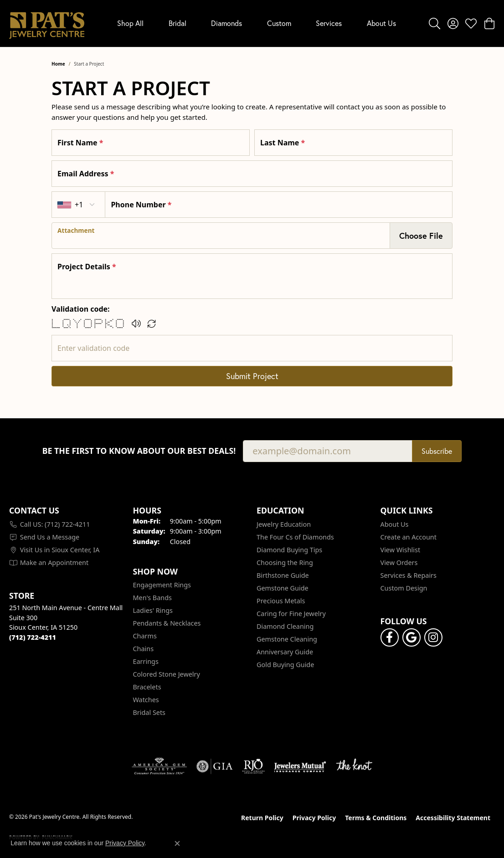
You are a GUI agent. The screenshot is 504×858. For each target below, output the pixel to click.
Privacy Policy (314, 818)
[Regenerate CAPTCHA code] (152, 324)
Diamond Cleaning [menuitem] (285, 626)
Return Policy (262, 818)
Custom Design (404, 588)
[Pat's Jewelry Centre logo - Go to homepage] (47, 23)
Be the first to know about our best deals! (139, 451)
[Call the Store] (33, 637)
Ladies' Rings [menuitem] (153, 610)
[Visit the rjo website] (253, 766)
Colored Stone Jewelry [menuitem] (167, 674)
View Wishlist (401, 550)
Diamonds (226, 23)
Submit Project (252, 376)
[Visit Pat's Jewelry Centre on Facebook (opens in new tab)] (390, 637)
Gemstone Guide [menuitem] (283, 588)
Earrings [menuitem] (146, 661)
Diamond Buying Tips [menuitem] (289, 550)
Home (58, 64)
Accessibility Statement (453, 818)
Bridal (177, 23)
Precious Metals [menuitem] (281, 601)
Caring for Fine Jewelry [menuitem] (291, 614)
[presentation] (221, 236)
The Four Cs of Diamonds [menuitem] (295, 537)
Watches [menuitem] (146, 700)
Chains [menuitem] (144, 649)
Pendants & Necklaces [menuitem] (167, 623)
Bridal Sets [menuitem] (149, 712)
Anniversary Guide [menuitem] (285, 652)
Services (329, 23)
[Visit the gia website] (215, 766)
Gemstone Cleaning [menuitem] (287, 639)
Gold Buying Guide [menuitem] (285, 665)
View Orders (399, 563)
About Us (381, 23)
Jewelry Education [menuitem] (284, 524)
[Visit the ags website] (159, 766)
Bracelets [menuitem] (147, 687)
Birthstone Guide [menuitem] (283, 575)
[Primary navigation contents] (257, 23)
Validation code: (81, 309)
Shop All (130, 23)
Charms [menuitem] (145, 636)
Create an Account (409, 537)
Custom (279, 23)
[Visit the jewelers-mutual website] (300, 766)
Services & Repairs (409, 575)
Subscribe (437, 451)
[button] (435, 23)
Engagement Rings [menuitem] (162, 585)
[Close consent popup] (177, 843)
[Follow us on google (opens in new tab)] (411, 637)
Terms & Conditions (376, 818)
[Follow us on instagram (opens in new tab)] (433, 637)
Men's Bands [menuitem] (152, 598)
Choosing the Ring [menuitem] (285, 563)
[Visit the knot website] (354, 766)
